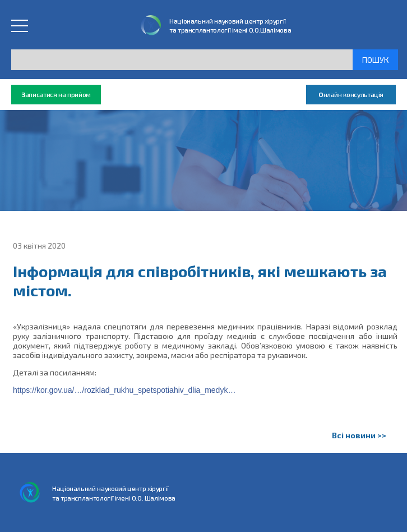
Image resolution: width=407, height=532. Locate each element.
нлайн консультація (351, 95)
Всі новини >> (359, 435)
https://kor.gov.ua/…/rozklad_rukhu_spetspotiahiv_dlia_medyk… (124, 390)
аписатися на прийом (56, 95)
